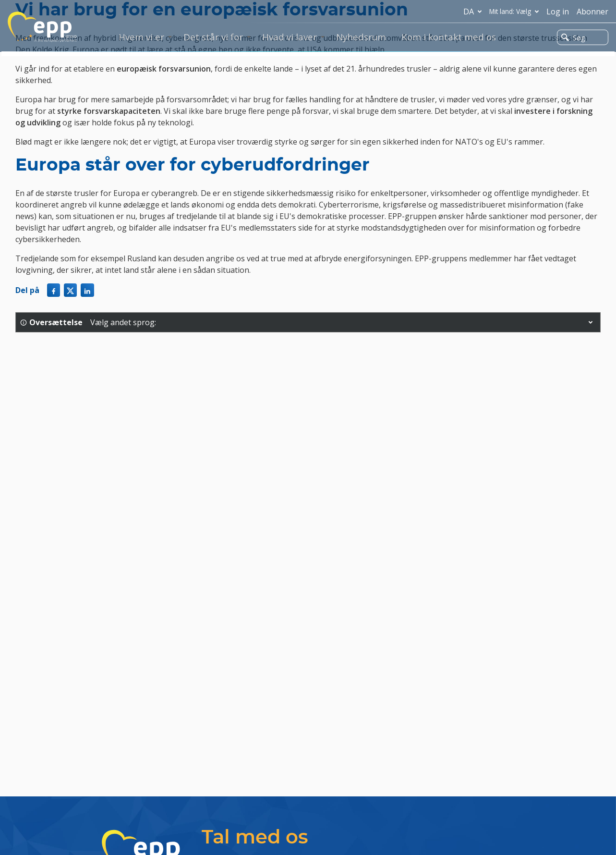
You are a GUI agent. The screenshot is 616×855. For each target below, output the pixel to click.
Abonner (592, 12)
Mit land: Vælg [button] (516, 12)
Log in (558, 12)
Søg (573, 38)
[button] (591, 322)
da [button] (474, 12)
